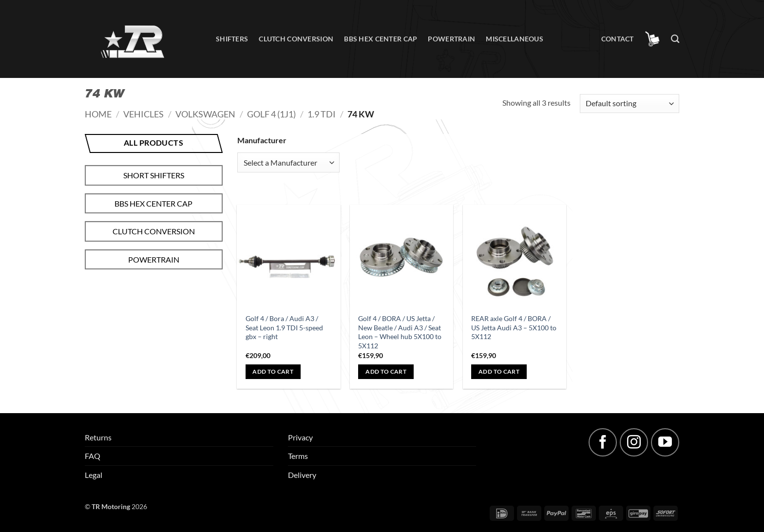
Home (98, 114)
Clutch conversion (296, 39)
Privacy (300, 437)
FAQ (93, 456)
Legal (94, 475)
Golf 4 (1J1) (271, 114)
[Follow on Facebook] (603, 442)
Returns (98, 437)
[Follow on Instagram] (634, 442)
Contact (618, 39)
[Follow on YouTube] (665, 442)
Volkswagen (205, 114)
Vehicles (143, 114)
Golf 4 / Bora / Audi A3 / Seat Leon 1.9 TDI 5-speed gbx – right (284, 327)
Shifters (232, 39)
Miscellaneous (515, 39)
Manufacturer (262, 140)
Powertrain (451, 39)
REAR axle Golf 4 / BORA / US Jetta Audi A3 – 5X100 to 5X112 (514, 327)
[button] (652, 39)
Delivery (302, 475)
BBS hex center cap (381, 39)
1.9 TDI (322, 114)
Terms (298, 456)
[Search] (675, 39)
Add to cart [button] (273, 371)
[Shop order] (630, 104)
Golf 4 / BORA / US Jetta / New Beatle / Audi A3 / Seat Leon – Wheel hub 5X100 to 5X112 (400, 332)
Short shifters (154, 175)
